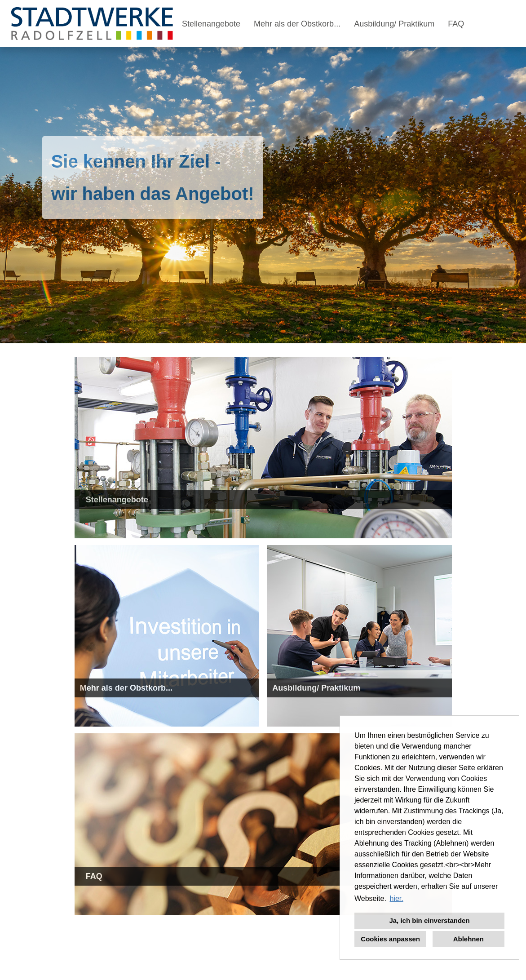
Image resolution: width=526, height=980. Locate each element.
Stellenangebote (211, 24)
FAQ (456, 24)
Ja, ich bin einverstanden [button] (429, 920)
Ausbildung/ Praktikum (394, 24)
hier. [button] (396, 898)
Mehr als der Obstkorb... (297, 24)
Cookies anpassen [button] (390, 939)
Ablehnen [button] (469, 939)
